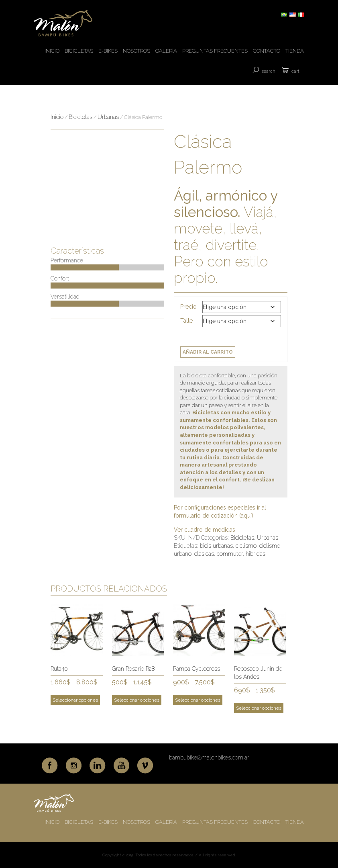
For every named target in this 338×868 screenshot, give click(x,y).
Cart (295, 71)
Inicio (57, 117)
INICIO (52, 51)
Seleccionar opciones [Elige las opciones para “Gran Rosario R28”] (137, 700)
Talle (186, 321)
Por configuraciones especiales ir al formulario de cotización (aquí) (220, 512)
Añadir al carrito (208, 352)
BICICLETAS (79, 51)
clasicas (204, 554)
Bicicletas (80, 117)
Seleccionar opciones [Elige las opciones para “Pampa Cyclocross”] (198, 700)
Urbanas (108, 117)
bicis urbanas (216, 546)
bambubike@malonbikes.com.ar (209, 757)
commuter (230, 554)
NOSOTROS (136, 51)
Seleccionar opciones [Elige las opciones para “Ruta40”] (75, 700)
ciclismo (246, 546)
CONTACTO (267, 51)
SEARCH (269, 71)
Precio (188, 307)
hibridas (256, 554)
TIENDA (295, 51)
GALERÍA (166, 51)
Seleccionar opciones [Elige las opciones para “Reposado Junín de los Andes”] (259, 708)
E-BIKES (108, 51)
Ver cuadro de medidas (205, 530)
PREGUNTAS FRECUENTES (215, 51)
